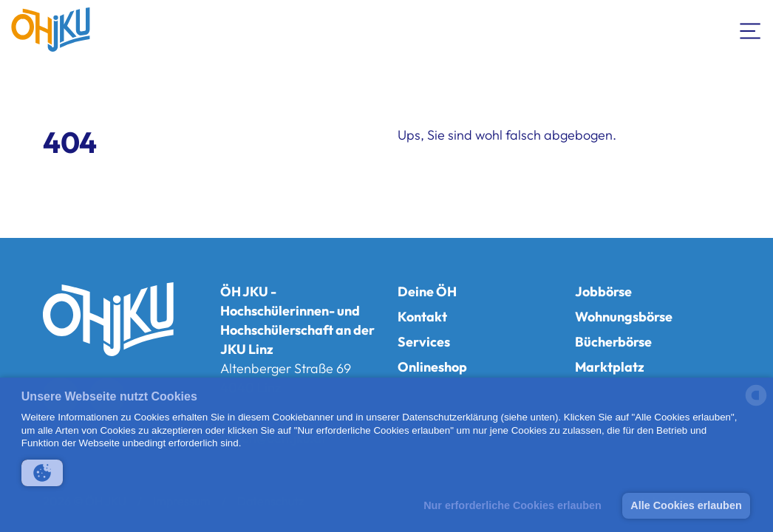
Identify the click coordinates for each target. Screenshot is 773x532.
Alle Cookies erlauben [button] (686, 505)
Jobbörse (603, 291)
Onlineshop (432, 367)
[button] (42, 473)
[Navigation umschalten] (751, 30)
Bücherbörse (613, 342)
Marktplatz (610, 367)
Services (424, 342)
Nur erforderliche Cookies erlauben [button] (513, 505)
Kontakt (422, 317)
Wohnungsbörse (624, 317)
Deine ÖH (427, 291)
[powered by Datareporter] (756, 405)
